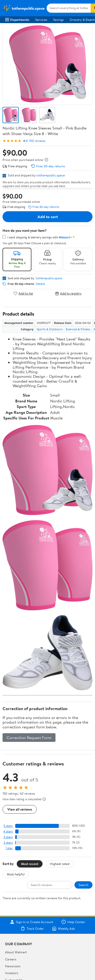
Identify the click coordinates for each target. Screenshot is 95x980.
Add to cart (48, 217)
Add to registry (68, 293)
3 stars (8, 837)
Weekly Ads (63, 928)
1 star (9, 848)
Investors (12, 973)
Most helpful (16, 874)
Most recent (30, 864)
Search (83, 885)
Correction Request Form (29, 738)
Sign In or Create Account (32, 922)
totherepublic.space (51, 175)
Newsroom (13, 966)
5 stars (8, 826)
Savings (58, 20)
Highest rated (60, 864)
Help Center (73, 922)
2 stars (8, 843)
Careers (11, 959)
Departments (17, 20)
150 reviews (37, 141)
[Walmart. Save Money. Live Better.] (24, 8)
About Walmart (16, 952)
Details (40, 284)
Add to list (23, 293)
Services (41, 20)
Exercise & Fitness (78, 329)
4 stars (8, 831)
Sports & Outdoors (50, 329)
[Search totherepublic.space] (69, 8)
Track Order (32, 928)
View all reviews (20, 809)
